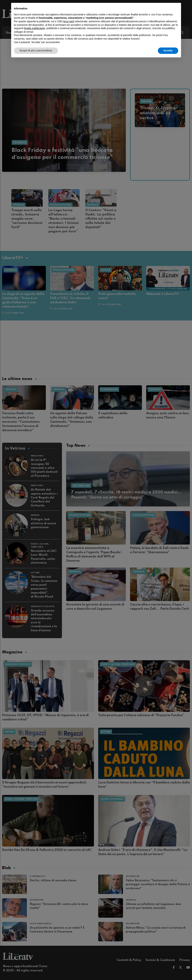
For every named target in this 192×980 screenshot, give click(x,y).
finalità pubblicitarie (34, 28)
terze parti (69, 21)
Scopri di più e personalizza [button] (36, 51)
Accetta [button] (168, 51)
